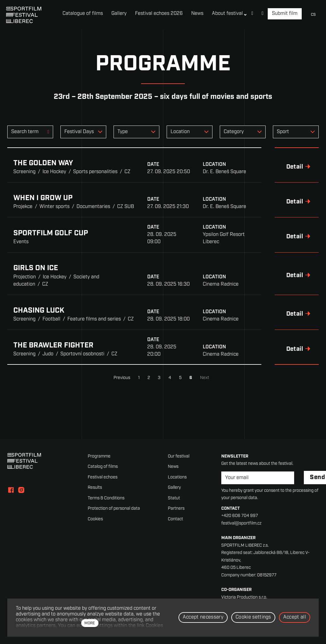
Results (95, 488)
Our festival (179, 456)
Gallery (174, 488)
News (173, 467)
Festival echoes (103, 477)
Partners (176, 509)
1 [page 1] (139, 378)
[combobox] (83, 132)
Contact (175, 519)
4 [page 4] (170, 378)
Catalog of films (103, 467)
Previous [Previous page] (122, 378)
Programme (99, 456)
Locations (177, 477)
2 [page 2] (149, 378)
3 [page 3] (159, 378)
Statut (174, 498)
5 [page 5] (180, 378)
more (90, 623)
